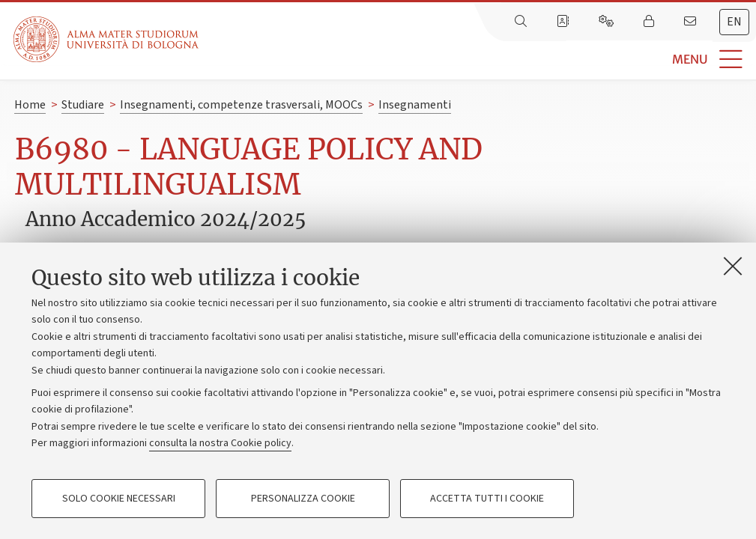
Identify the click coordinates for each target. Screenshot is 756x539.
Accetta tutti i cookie (487, 499)
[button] (477, 60)
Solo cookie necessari (119, 499)
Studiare (83, 105)
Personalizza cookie (303, 499)
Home (30, 105)
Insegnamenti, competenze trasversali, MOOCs (241, 105)
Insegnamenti (415, 105)
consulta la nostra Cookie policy (220, 443)
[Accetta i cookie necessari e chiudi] (733, 266)
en (734, 22)
